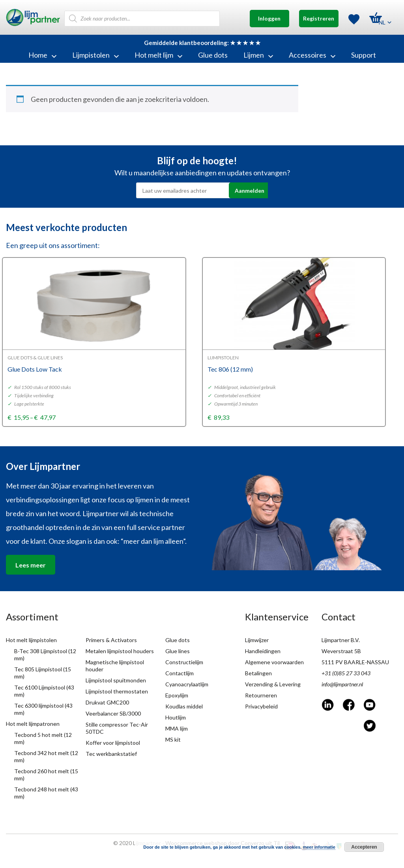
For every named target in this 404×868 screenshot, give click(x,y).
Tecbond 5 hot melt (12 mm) (43, 738)
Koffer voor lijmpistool (113, 743)
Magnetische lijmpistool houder (115, 666)
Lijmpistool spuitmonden (116, 680)
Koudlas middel (184, 706)
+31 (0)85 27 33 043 (346, 673)
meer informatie (319, 847)
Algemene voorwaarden (274, 662)
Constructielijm (184, 662)
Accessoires (312, 55)
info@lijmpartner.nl (342, 684)
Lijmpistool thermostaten (117, 691)
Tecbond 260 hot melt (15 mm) (46, 775)
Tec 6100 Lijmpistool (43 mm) (44, 691)
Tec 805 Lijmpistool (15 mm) (43, 673)
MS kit (173, 739)
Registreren (319, 18)
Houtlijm (176, 717)
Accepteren (364, 847)
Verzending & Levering (273, 684)
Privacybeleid (261, 706)
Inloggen (269, 18)
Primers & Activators (111, 640)
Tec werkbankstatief (111, 754)
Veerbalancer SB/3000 (113, 713)
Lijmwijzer (257, 640)
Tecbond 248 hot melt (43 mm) (46, 793)
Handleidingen (263, 651)
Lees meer (31, 565)
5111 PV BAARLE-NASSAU (355, 662)
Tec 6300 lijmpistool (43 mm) (43, 709)
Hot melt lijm (158, 55)
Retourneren (261, 695)
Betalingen (258, 673)
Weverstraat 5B (341, 651)
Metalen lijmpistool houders (120, 651)
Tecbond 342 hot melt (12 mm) (46, 756)
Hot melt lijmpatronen (33, 724)
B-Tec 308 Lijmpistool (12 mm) (45, 655)
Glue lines (178, 651)
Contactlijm (180, 673)
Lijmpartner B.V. (341, 640)
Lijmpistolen (95, 55)
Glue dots (213, 55)
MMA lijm (177, 728)
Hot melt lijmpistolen (31, 640)
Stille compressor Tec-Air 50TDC (117, 728)
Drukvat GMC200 (107, 702)
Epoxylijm (177, 695)
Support (364, 55)
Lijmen (258, 55)
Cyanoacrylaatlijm (187, 684)
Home (42, 55)
